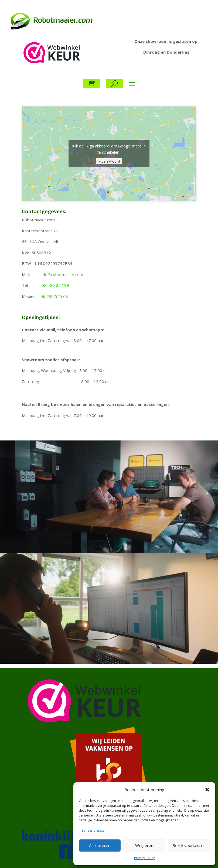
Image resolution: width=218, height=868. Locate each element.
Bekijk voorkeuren (189, 845)
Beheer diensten (94, 830)
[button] (207, 790)
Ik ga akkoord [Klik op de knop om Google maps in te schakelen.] (109, 161)
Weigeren (144, 845)
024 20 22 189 (55, 285)
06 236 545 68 (54, 296)
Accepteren (100, 845)
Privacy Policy (144, 858)
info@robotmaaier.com (62, 274)
